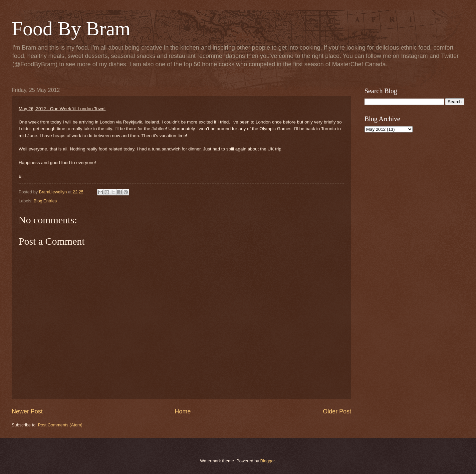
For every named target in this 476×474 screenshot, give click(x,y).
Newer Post (27, 411)
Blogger (268, 461)
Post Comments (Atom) (60, 425)
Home (183, 411)
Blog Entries (45, 201)
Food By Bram (71, 29)
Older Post (337, 411)
